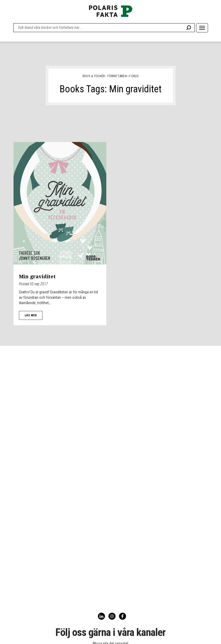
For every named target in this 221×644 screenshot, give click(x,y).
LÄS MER (31, 315)
